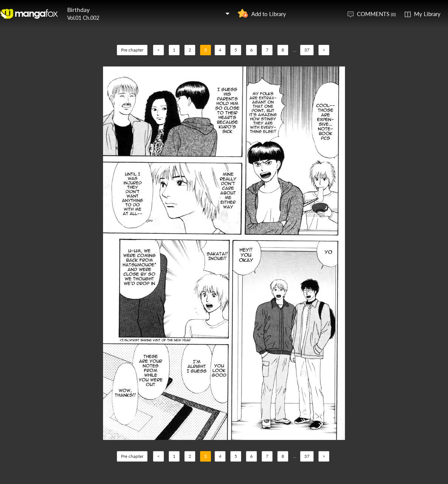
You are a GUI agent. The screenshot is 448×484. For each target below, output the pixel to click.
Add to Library (269, 14)
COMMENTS (376, 14)
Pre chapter (132, 50)
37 (307, 50)
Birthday (78, 10)
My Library (427, 14)
